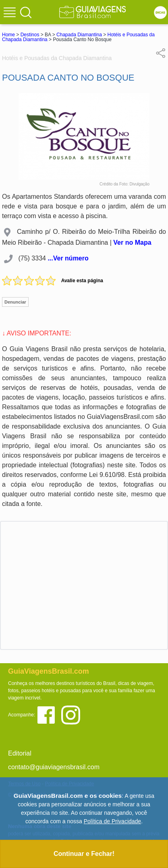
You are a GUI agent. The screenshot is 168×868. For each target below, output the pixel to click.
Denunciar (15, 302)
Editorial (20, 753)
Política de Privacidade (112, 821)
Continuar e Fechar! (84, 854)
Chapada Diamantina (79, 35)
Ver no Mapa (132, 242)
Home (8, 35)
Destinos (30, 35)
